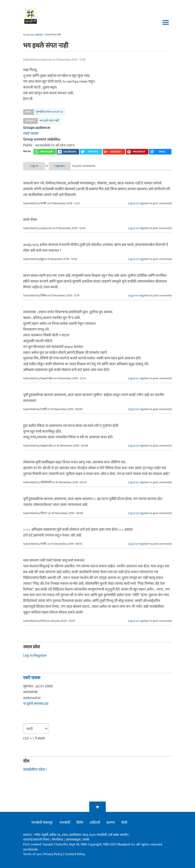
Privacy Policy (53, 854)
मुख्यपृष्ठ (39, 35)
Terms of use (32, 854)
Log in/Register (35, 656)
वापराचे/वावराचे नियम (36, 840)
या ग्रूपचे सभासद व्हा (36, 704)
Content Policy (75, 854)
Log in (34, 166)
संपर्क (86, 840)
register (60, 166)
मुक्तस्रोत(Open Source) (49, 112)
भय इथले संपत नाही (49, 121)
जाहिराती (95, 823)
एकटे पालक (31, 134)
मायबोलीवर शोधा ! (35, 770)
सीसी (124, 823)
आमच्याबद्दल (73, 840)
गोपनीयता (58, 840)
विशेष (80, 823)
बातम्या (111, 823)
